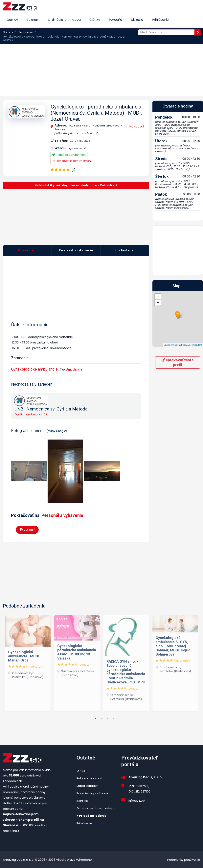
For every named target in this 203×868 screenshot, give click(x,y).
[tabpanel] (28, 662)
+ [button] (158, 297)
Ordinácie (56, 20)
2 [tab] (102, 718)
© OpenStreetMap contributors (187, 345)
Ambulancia (74, 369)
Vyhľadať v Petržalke (76, 185)
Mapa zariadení (88, 786)
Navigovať (137, 126)
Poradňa (115, 20)
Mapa (76, 20)
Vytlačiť (27, 530)
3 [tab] (108, 718)
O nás (81, 771)
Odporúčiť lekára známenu (72, 161)
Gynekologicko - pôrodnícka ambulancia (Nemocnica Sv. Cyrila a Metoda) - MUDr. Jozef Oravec (96, 113)
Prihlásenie (160, 20)
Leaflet (167, 345)
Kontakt (82, 801)
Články (95, 20)
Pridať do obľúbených (69, 155)
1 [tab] (96, 718)
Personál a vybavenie (62, 515)
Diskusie (137, 20)
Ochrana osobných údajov (96, 808)
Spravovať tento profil (178, 362)
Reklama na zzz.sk (90, 778)
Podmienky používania (93, 793)
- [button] (158, 303)
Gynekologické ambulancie (34, 369)
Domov (12, 20)
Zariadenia (26, 32)
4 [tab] (114, 718)
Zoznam (33, 20)
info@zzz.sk (137, 801)
